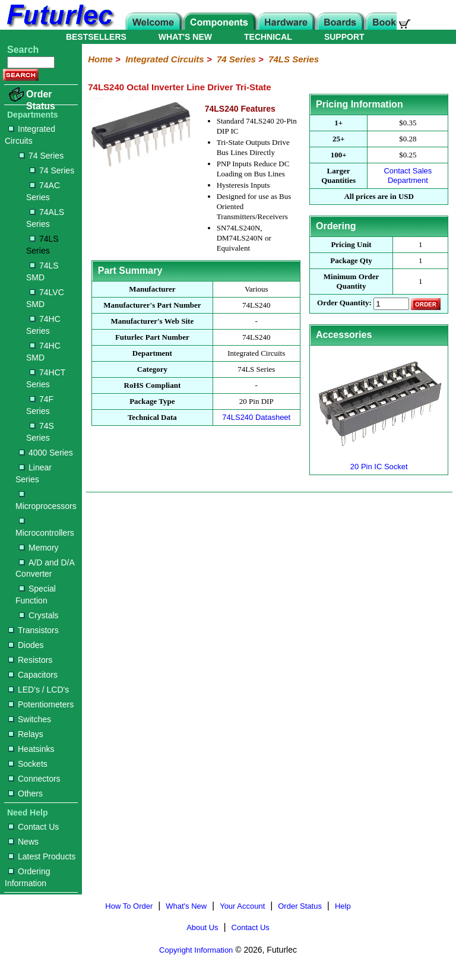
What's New (186, 906)
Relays (26, 734)
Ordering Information (27, 877)
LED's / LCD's (39, 690)
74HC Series (43, 325)
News (23, 842)
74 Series (41, 156)
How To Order (129, 906)
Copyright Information (196, 950)
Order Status (41, 100)
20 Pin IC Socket (379, 462)
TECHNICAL (268, 37)
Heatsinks (31, 749)
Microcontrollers (45, 528)
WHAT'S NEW (185, 37)
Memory (39, 548)
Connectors (34, 779)
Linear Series (34, 473)
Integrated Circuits (30, 135)
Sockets (28, 764)
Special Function (36, 595)
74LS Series (42, 245)
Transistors (34, 630)
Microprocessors (46, 501)
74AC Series (43, 191)
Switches (30, 719)
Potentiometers (41, 704)
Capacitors (33, 675)
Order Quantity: (344, 303)
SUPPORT (344, 37)
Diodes (26, 645)
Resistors (30, 660)
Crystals (39, 615)
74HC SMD (43, 352)
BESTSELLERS (96, 37)
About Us (202, 927)
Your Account (242, 906)
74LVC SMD (45, 298)
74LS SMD (42, 271)
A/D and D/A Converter (45, 568)
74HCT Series (46, 378)
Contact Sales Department (408, 176)
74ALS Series (45, 218)
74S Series (40, 432)
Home (100, 59)
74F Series (40, 405)
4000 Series (46, 453)
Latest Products (42, 856)
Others (26, 794)
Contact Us (34, 827)
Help (343, 906)
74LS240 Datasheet (256, 417)
